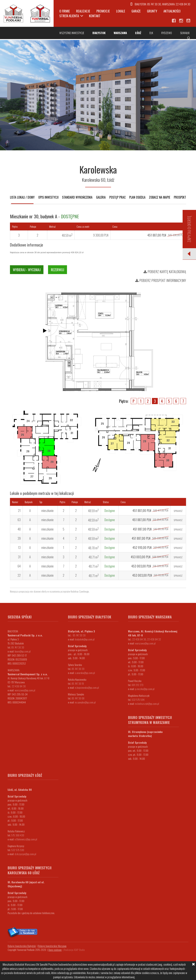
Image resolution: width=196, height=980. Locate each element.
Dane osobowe (55, 950)
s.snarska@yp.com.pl (85, 673)
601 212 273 (138, 685)
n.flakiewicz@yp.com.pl (26, 839)
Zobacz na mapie (160, 197)
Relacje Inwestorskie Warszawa (52, 946)
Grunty (152, 11)
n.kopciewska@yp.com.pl (87, 687)
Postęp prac (117, 197)
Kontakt (95, 16)
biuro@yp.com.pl (23, 651)
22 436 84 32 (154, 639)
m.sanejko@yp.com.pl (85, 702)
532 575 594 (138, 700)
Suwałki (185, 33)
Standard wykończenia (77, 197)
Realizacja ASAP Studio (74, 950)
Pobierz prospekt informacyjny (161, 280)
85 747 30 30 (154, 4)
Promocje (103, 11)
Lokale (121, 11)
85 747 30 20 (78, 669)
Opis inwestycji (48, 197)
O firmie (65, 11)
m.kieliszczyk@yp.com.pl (147, 704)
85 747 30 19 (78, 683)
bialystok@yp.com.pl (85, 639)
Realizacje (83, 11)
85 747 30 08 (78, 698)
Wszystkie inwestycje (72, 33)
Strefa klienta (69, 16)
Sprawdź (178, 511)
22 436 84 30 (183, 4)
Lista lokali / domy (22, 197)
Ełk (151, 33)
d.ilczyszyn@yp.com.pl (25, 854)
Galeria (101, 197)
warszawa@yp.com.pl (25, 690)
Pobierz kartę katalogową (165, 272)
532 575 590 (18, 850)
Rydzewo (167, 33)
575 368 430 (18, 835)
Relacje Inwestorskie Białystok (22, 946)
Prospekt (180, 197)
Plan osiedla (137, 197)
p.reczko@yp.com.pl (145, 689)
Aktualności (172, 11)
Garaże (136, 11)
